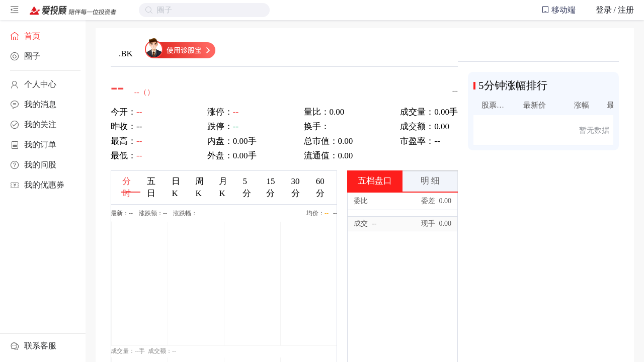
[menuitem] (43, 36)
